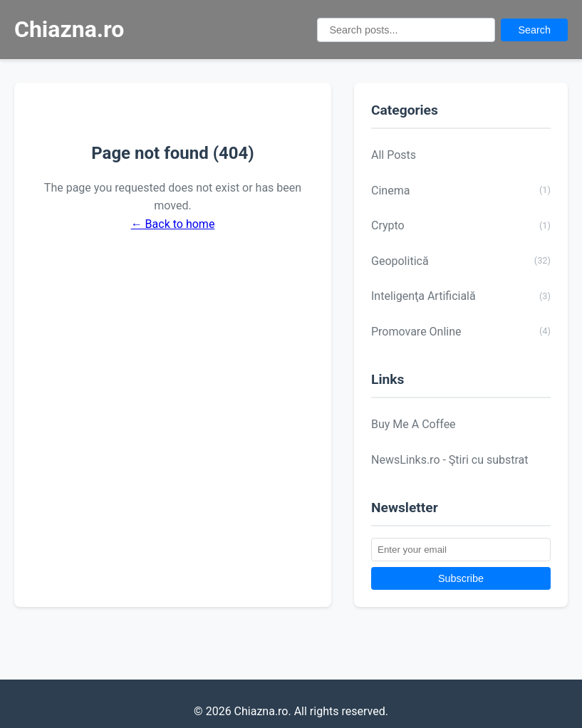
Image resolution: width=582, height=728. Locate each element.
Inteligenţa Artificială (461, 296)
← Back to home (173, 224)
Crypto (461, 226)
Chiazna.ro (69, 29)
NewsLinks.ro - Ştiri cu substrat (450, 460)
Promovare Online (461, 331)
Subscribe (461, 578)
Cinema (461, 190)
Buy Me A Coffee (414, 424)
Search (534, 30)
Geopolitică (461, 261)
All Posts (394, 155)
